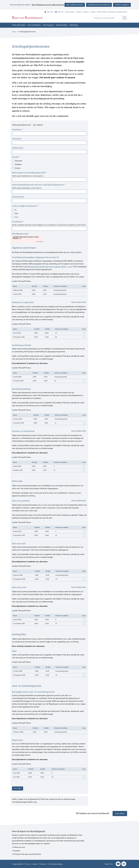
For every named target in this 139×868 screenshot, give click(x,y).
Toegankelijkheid (18, 864)
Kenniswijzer (70, 12)
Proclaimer (43, 864)
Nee (16, 213)
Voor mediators (34, 25)
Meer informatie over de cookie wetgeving (48, 5)
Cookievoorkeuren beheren (99, 5)
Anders (18, 168)
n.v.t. (17, 217)
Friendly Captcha (40, 242)
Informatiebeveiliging (55, 864)
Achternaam (18, 148)
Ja (16, 210)
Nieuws (86, 12)
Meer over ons (20, 847)
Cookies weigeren (122, 5)
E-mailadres (18, 222)
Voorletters (18, 130)
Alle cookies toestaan (75, 5)
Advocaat (18, 161)
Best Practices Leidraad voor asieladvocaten (112, 12)
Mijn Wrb (51, 12)
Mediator (18, 164)
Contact (79, 12)
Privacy (28, 864)
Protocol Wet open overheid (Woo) (28, 854)
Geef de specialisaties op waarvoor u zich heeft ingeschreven (39, 185)
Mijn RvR (62, 12)
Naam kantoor (18, 197)
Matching (74, 25)
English (93, 12)
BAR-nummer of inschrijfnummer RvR (29, 173)
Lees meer (120, 814)
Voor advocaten (19, 25)
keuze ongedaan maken (79, 302)
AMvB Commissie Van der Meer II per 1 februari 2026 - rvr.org (50, 267)
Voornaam (17, 139)
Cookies (35, 864)
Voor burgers (48, 25)
